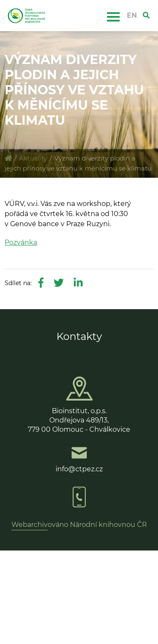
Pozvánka (21, 242)
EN (132, 15)
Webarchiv (29, 525)
